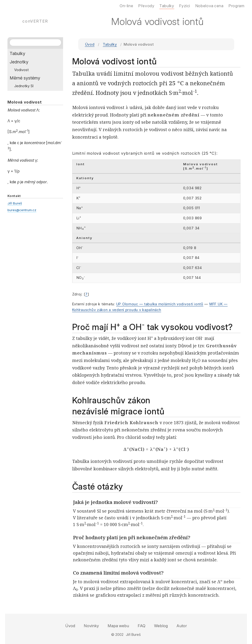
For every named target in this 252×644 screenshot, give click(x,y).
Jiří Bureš (15, 203)
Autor (182, 626)
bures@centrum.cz (22, 210)
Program (236, 6)
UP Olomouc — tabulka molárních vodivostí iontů (160, 304)
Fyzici (185, 6)
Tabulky (110, 44)
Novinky (91, 626)
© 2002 (117, 635)
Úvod (90, 44)
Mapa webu (118, 626)
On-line (126, 6)
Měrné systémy (25, 78)
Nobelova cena (209, 6)
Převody (146, 6)
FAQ (142, 626)
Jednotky (19, 62)
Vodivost (21, 70)
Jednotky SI (24, 86)
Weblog (161, 626)
